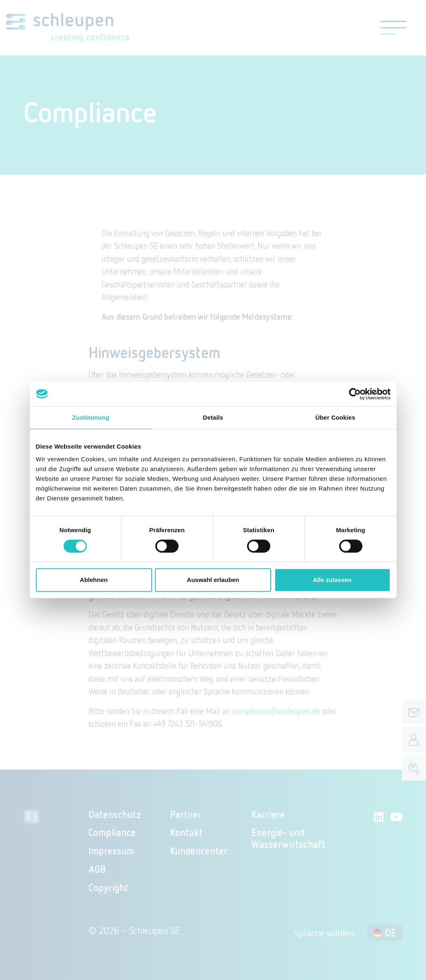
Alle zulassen (332, 580)
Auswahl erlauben (213, 580)
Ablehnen (94, 580)
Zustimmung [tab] (91, 417)
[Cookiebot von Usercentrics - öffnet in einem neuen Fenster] (355, 394)
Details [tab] (213, 417)
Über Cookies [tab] (336, 417)
